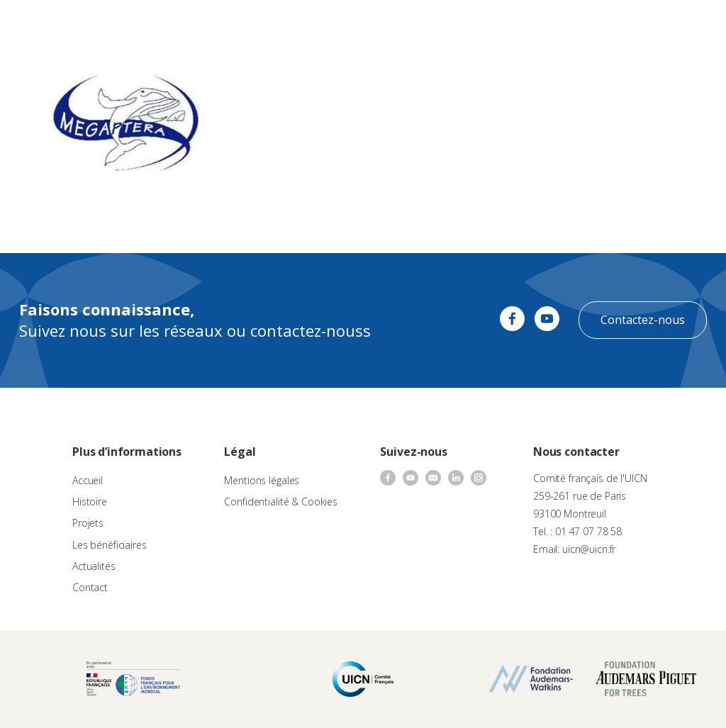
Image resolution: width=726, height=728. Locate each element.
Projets (88, 523)
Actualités (94, 566)
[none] (659, 26)
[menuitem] (659, 26)
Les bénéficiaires (110, 545)
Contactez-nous (643, 320)
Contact (90, 587)
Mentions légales (262, 480)
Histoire (90, 502)
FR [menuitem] (653, 24)
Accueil (88, 480)
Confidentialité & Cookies (281, 502)
